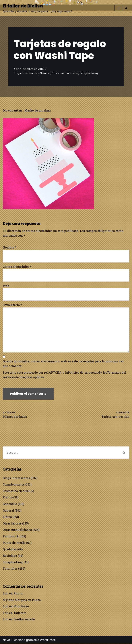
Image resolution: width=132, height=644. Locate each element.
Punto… (19, 594)
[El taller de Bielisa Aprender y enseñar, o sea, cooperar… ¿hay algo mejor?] (37, 8)
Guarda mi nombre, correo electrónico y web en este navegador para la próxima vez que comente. (63, 364)
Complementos (14, 485)
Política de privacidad (84, 372)
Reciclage (10, 556)
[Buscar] (126, 8)
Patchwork (11, 536)
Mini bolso (21, 607)
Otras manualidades (65, 73)
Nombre (10, 247)
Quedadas (10, 549)
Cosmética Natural (16, 491)
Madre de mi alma (38, 110)
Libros (7, 517)
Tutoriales (10, 569)
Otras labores (12, 523)
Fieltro (8, 498)
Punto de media (14, 543)
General (45, 73)
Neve (6, 640)
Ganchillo (10, 504)
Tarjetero (20, 613)
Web (6, 286)
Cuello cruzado (24, 619)
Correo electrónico (17, 267)
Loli (6, 594)
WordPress (48, 640)
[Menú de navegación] (119, 8)
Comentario (12, 305)
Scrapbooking (89, 73)
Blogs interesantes (26, 73)
